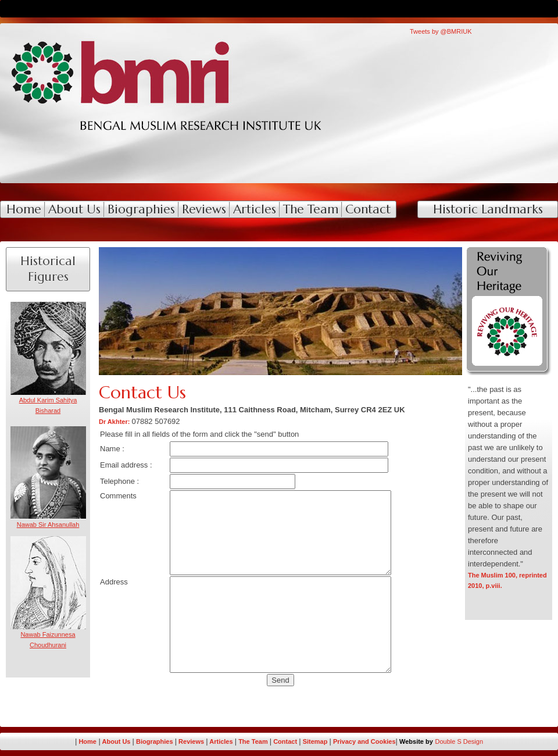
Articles (221, 741)
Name (110, 449)
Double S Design (459, 741)
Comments (118, 496)
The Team (253, 741)
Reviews (191, 741)
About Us (117, 741)
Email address (124, 465)
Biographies (155, 741)
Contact (286, 741)
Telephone (117, 481)
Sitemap (316, 741)
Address (114, 582)
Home (87, 741)
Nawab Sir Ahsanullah (48, 525)
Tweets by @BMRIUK (441, 31)
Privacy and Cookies (364, 741)
